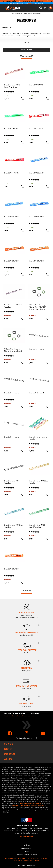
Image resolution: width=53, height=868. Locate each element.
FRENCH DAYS (32, 4)
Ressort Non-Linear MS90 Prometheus (12, 482)
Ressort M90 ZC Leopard (36, 393)
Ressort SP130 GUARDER (11, 261)
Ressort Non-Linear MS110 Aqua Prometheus (14, 526)
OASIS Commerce (30, 866)
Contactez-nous (27, 836)
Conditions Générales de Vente (26, 855)
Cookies (27, 852)
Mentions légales (26, 848)
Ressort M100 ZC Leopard (12, 437)
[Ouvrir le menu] (3, 8)
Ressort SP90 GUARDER (36, 85)
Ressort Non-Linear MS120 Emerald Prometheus (37, 526)
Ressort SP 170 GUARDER (37, 129)
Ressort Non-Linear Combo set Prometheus (38, 438)
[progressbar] (26, 59)
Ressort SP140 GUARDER (36, 261)
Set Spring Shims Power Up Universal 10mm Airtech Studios (14, 350)
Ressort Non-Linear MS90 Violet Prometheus (13, 306)
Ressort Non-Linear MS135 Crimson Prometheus (12, 86)
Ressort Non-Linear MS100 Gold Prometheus (38, 482)
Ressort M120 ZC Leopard (37, 349)
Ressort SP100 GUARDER (36, 173)
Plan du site (27, 845)
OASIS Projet (21, 866)
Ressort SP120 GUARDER (36, 217)
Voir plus (26, 43)
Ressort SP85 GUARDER (11, 129)
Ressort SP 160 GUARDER (12, 173)
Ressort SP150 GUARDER (11, 569)
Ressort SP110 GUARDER (11, 217)
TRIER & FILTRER (26, 50)
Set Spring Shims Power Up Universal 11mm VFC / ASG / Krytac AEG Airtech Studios (37, 307)
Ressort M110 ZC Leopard (12, 393)
